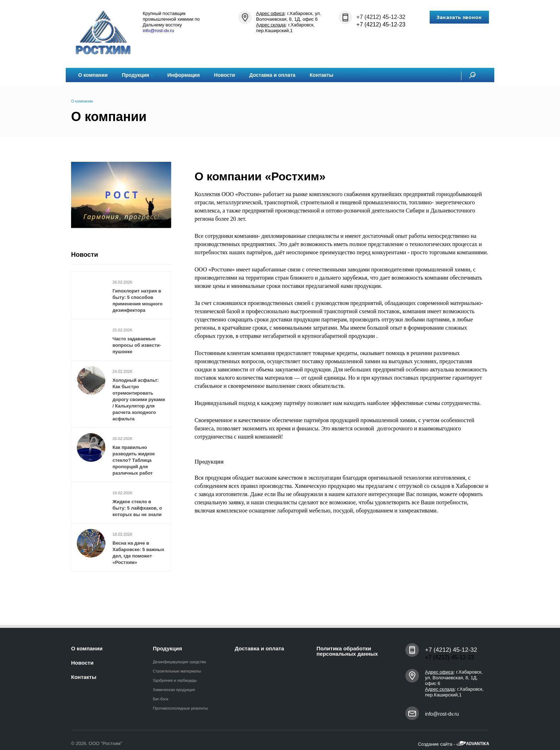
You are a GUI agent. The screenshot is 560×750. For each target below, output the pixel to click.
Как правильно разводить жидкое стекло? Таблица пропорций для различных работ (134, 460)
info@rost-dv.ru (159, 31)
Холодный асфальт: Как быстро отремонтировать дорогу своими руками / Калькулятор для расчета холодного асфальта (139, 399)
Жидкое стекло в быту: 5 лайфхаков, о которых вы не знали (137, 508)
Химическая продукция (174, 690)
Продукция (137, 75)
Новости (224, 75)
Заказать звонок (459, 17)
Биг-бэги (161, 699)
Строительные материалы (177, 671)
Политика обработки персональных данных (347, 651)
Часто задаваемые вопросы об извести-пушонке (137, 345)
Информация (183, 75)
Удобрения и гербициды (175, 680)
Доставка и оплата (272, 75)
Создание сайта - (453, 744)
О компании (93, 75)
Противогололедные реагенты (180, 708)
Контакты (321, 75)
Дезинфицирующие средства (179, 662)
